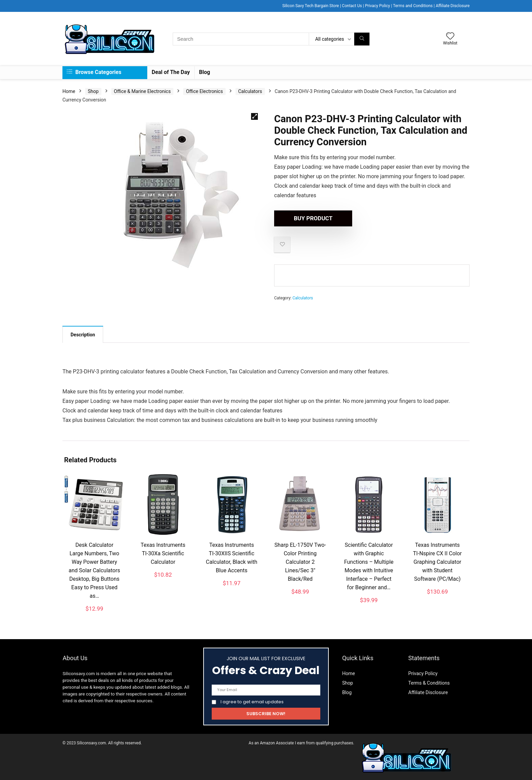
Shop (93, 90)
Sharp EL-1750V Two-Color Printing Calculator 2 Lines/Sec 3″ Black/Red (300, 561)
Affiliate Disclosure (428, 691)
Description (83, 334)
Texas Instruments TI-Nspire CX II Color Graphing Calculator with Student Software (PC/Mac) (437, 561)
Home (69, 90)
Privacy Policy (423, 672)
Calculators (250, 90)
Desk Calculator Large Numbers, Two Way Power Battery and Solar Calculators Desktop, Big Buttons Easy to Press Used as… (94, 569)
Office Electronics (204, 90)
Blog (205, 71)
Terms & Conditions (429, 682)
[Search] (362, 38)
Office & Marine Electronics (142, 90)
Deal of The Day (171, 71)
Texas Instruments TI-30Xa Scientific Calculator (163, 552)
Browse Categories (94, 71)
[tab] (83, 333)
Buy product (313, 217)
